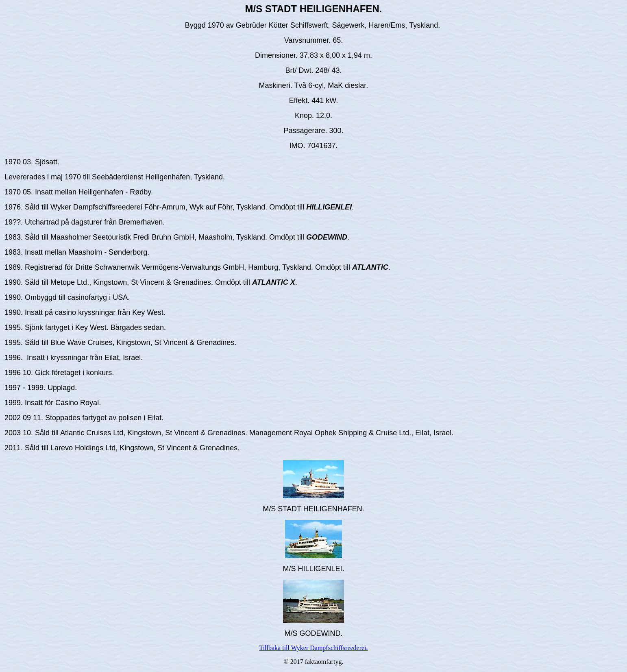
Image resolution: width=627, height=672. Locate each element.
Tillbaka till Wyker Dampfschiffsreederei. (313, 648)
